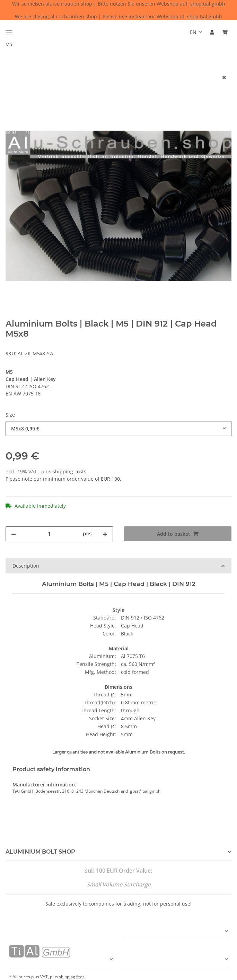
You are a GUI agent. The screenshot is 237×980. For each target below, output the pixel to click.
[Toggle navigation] (9, 30)
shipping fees (72, 977)
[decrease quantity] (14, 534)
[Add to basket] (11, 66)
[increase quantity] (105, 534)
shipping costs (69, 471)
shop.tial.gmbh (208, 4)
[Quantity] (49, 534)
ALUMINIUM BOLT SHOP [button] (40, 852)
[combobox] (119, 429)
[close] (224, 77)
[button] (212, 32)
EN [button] (193, 32)
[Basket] (225, 32)
